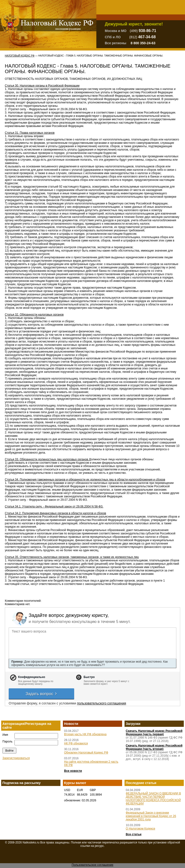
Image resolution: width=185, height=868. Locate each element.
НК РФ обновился (76, 743)
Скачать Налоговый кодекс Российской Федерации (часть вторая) (154, 747)
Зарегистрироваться (16, 758)
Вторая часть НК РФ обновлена (85, 734)
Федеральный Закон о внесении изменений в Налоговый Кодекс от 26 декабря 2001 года (151, 816)
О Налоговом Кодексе (140, 829)
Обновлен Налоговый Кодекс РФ (86, 753)
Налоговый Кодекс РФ (20, 56)
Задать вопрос (41, 694)
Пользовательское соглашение (93, 865)
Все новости (73, 771)
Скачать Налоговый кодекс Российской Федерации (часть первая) (154, 733)
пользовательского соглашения (102, 703)
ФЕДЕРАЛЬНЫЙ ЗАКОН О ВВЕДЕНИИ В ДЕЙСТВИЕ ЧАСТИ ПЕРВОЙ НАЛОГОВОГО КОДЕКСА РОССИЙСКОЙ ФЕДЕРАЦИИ (153, 798)
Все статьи (134, 834)
